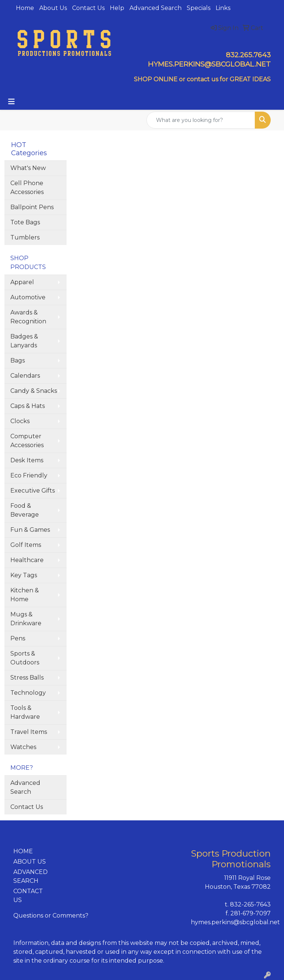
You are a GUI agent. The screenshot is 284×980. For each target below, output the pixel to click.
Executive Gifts (33, 491)
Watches (23, 747)
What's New (28, 168)
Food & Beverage (25, 510)
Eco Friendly (29, 475)
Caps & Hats (28, 406)
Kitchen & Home (25, 595)
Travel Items (29, 732)
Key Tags (24, 575)
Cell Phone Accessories (27, 188)
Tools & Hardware (25, 712)
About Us (53, 8)
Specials (199, 8)
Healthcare (27, 560)
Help (117, 8)
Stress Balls (27, 678)
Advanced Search (155, 8)
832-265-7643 (250, 904)
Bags (18, 360)
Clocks (20, 421)
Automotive (28, 297)
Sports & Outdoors (25, 658)
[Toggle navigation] (11, 102)
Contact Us (88, 8)
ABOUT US (30, 862)
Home (25, 8)
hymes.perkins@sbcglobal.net (235, 922)
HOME (23, 851)
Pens (18, 638)
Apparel (22, 282)
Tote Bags (25, 222)
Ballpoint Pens (32, 207)
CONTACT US (28, 896)
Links (223, 8)
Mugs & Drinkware (26, 619)
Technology (28, 693)
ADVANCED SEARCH (31, 876)
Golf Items (26, 545)
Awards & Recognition (28, 317)
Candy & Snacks (34, 391)
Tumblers (25, 237)
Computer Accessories (27, 441)
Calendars (25, 376)
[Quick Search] (201, 120)
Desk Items (27, 460)
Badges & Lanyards (24, 341)
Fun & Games (30, 530)
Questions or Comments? (51, 916)
